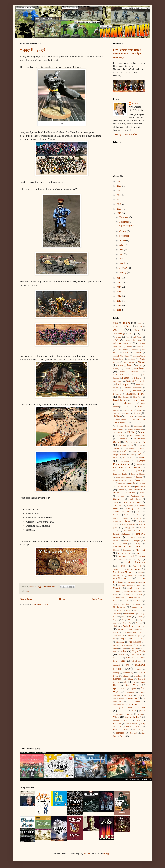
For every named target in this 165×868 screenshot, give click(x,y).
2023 (119, 195)
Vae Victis (119, 714)
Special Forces (119, 689)
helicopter (139, 515)
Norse (143, 607)
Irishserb (127, 540)
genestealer (140, 486)
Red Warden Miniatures (122, 645)
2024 (119, 190)
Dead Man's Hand (138, 436)
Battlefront (137, 391)
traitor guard (118, 708)
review (123, 648)
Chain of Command (121, 413)
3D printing (118, 334)
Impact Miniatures (121, 534)
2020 (119, 209)
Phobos (139, 623)
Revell (115, 648)
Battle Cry (138, 378)
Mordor (130, 588)
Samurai (116, 665)
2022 (119, 200)
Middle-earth (120, 579)
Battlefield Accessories (133, 388)
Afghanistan (141, 346)
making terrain (133, 569)
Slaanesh (117, 679)
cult (143, 432)
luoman (87, 853)
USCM (134, 711)
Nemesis (116, 601)
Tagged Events (119, 698)
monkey (140, 585)
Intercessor (117, 540)
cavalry (140, 410)
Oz (123, 620)
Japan (30, 591)
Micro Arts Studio (135, 576)
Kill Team (141, 550)
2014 (119, 296)
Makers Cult (118, 569)
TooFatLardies (118, 705)
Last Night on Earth (126, 556)
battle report (123, 384)
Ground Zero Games (122, 512)
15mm (126, 323)
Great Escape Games (132, 502)
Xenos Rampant (139, 730)
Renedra (139, 645)
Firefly (139, 464)
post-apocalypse (135, 629)
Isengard (137, 540)
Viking (116, 717)
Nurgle (119, 610)
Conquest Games (123, 426)
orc (130, 617)
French (139, 477)
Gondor (121, 496)
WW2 (116, 730)
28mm (118, 330)
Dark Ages (123, 436)
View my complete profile (125, 134)
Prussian (131, 636)
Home (62, 599)
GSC (138, 512)
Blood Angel (119, 400)
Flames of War (119, 471)
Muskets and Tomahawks (133, 591)
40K (131, 334)
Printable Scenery (129, 632)
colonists (140, 416)
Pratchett (116, 632)
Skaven (126, 676)
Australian (135, 372)
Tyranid (130, 708)
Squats (133, 689)
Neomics (126, 601)
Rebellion (120, 642)
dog (131, 445)
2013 (119, 301)
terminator (132, 698)
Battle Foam (118, 381)
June (122, 250)
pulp (140, 636)
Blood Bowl (138, 400)
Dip (144, 442)
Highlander (117, 521)
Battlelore (117, 394)
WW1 (138, 727)
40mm (143, 334)
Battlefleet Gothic (120, 391)
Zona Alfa (134, 733)
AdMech (129, 346)
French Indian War (120, 480)
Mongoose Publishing (126, 585)
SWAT (140, 695)
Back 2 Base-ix (134, 375)
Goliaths (142, 493)
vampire (130, 714)
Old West (117, 614)
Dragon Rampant (129, 448)
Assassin (122, 372)
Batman (126, 378)
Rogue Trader (139, 651)
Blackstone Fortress (136, 394)
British (140, 407)
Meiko (140, 572)
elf (139, 455)
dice (137, 442)
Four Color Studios (124, 477)
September (124, 236)
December (124, 217)
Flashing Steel (136, 471)
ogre (128, 610)
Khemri (116, 550)
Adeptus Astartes (122, 343)
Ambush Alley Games (121, 356)
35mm (137, 330)
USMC (143, 711)
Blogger (107, 853)
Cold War (130, 416)
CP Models (118, 432)
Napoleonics (128, 595)
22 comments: (50, 587)
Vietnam (140, 714)
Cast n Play (128, 410)
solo (125, 682)
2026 (119, 181)
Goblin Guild (129, 493)
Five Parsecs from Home (126, 468)
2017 (119, 283)
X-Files (127, 730)
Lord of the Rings (135, 562)
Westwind (117, 724)
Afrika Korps (122, 350)
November (124, 222)
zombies (120, 733)
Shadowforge (128, 673)
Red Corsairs (134, 642)
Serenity (116, 673)
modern (142, 582)
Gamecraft (121, 483)
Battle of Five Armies (136, 381)
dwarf (123, 451)
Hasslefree (128, 515)
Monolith (117, 588)
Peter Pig (127, 623)
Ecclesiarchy (137, 452)
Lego (139, 559)
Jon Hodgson (137, 544)
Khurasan (127, 550)
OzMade (132, 620)
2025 (119, 186)
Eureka (142, 458)
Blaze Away (138, 397)
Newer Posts (26, 599)
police (121, 629)
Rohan (122, 655)
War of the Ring (133, 717)
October (123, 231)
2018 (119, 278)
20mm (127, 326)
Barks (135, 104)
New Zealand (138, 601)
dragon (116, 448)
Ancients (131, 359)
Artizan (127, 368)
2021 (119, 204)
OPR (123, 617)
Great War (118, 506)
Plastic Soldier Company (134, 626)
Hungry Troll (130, 528)
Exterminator (124, 461)
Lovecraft (137, 566)
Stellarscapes (128, 695)
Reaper (123, 639)
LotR (122, 566)
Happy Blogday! (32, 49)
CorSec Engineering (135, 429)
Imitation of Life (132, 531)
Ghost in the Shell (135, 490)
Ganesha (132, 483)
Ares (129, 365)
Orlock (139, 617)
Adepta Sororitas (133, 340)
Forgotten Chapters (138, 474)
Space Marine (133, 685)
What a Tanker (131, 724)
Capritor (116, 410)
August (123, 241)
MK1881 (131, 582)
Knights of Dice (125, 553)
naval (140, 595)
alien (126, 353)
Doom (140, 445)
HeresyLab (138, 518)
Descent (129, 442)
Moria (140, 588)
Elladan (116, 458)
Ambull (138, 353)
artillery (116, 368)
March (122, 263)
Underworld (122, 711)
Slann (130, 679)
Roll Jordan (136, 655)
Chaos (136, 413)
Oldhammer (129, 614)
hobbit (128, 521)
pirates (116, 626)
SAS (128, 665)
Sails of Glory (136, 661)
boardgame (126, 403)
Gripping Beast (132, 508)
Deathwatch (122, 439)
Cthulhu (131, 432)
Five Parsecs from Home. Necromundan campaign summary (127, 54)
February (124, 268)
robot (124, 651)
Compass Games (139, 423)
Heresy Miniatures (120, 518)
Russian (130, 658)
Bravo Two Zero (128, 407)
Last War (142, 556)
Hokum (140, 521)
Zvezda (123, 736)
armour (139, 365)
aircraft (135, 350)
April (122, 259)
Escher (132, 458)
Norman (134, 607)
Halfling (116, 515)
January (123, 272)
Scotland (138, 669)
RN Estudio (133, 648)
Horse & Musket (128, 524)
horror (115, 524)
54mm (119, 337)
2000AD (116, 326)
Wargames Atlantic (122, 720)
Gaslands (142, 483)
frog (131, 480)
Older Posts (97, 599)
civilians (117, 416)
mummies (117, 591)
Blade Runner (123, 397)
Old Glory (138, 610)
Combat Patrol (119, 420)
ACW (115, 340)
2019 (119, 213)
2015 (119, 292)
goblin (116, 493)
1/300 (115, 323)
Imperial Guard (136, 537)
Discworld (122, 445)
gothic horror (136, 499)
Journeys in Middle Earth (126, 547)
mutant (116, 595)
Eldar (132, 455)
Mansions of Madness (123, 572)
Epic (124, 458)
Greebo (130, 506)
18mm (140, 323)
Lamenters (141, 553)
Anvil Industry (128, 362)
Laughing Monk (124, 559)
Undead (142, 708)
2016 (119, 287)
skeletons (138, 676)
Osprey (116, 620)
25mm (139, 326)
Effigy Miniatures (120, 455)
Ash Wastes (140, 368)
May (122, 254)
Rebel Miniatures (138, 639)
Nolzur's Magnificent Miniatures (127, 604)
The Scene (135, 701)
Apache (120, 365)
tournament (135, 704)
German (121, 490)
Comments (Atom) (41, 605)
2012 (119, 305)
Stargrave (130, 692)
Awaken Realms (119, 375)
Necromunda (134, 598)
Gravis (116, 502)
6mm (128, 337)
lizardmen (117, 563)
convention (118, 429)
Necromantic (118, 598)
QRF (115, 639)
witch (129, 727)
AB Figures (138, 337)
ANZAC (141, 362)
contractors (138, 426)
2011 (119, 310)
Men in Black (119, 576)
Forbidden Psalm (120, 474)
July (121, 245)
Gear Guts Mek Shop (124, 486)
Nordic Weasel (120, 607)
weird (139, 720)
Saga (123, 661)
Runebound (117, 658)
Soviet (134, 682)
